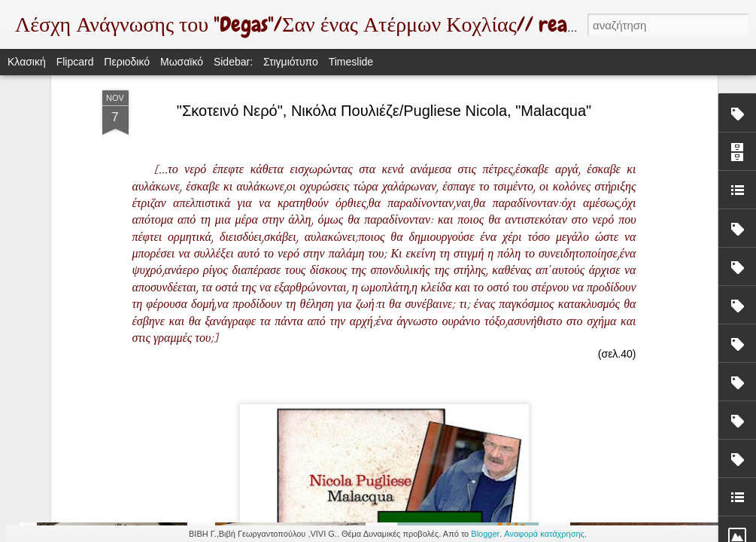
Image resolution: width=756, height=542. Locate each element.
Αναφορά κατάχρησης (544, 534)
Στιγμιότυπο (291, 62)
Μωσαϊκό (182, 62)
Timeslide (351, 62)
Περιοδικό (127, 62)
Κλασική (27, 62)
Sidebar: (233, 62)
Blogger (485, 534)
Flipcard (75, 62)
